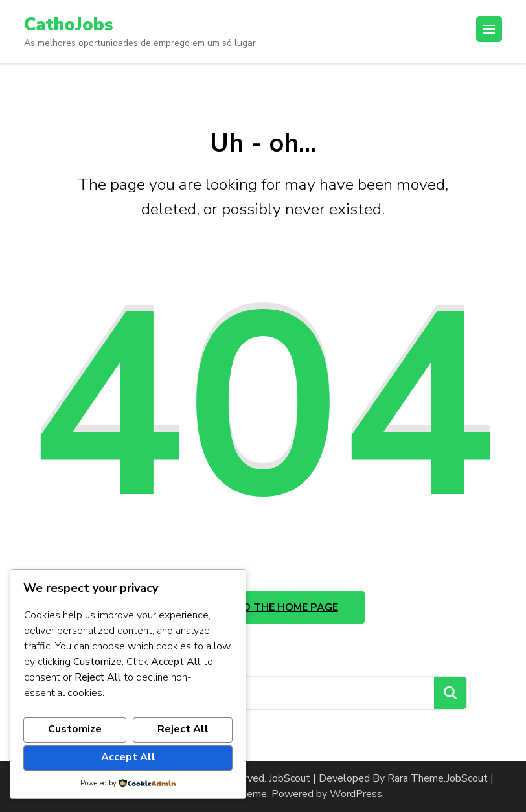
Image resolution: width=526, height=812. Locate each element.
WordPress (356, 794)
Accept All (128, 757)
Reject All (183, 729)
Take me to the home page (263, 607)
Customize (75, 729)
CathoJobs (69, 25)
